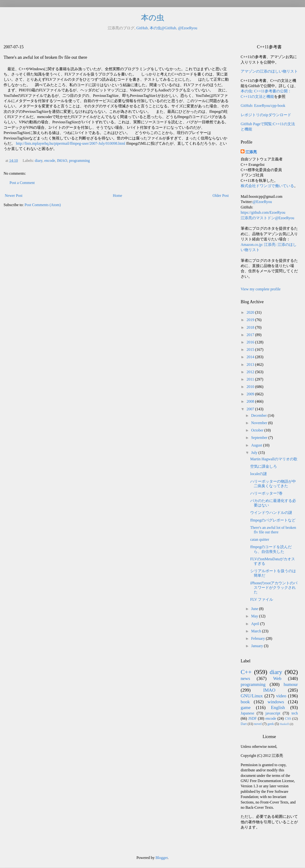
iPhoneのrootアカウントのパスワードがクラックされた (274, 588)
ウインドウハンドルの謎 (271, 513)
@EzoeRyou (188, 28)
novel (258, 724)
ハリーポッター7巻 (266, 493)
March (257, 631)
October (258, 430)
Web (277, 678)
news (245, 678)
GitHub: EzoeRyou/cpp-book (263, 106)
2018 (251, 327)
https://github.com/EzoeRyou (263, 212)
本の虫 (153, 18)
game (246, 707)
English (278, 707)
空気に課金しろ (264, 466)
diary (39, 161)
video (281, 696)
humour (291, 684)
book (245, 702)
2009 (251, 394)
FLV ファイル (262, 599)
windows (276, 702)
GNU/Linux (252, 696)
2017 (251, 335)
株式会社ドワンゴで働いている (267, 186)
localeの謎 (259, 474)
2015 (251, 350)
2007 (251, 409)
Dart (244, 724)
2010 (251, 387)
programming (79, 161)
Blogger (162, 858)
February (259, 638)
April (256, 624)
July (255, 453)
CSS (288, 719)
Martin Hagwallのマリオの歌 (274, 459)
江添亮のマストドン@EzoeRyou (267, 218)
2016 (251, 342)
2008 (251, 401)
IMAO (62, 161)
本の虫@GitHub (163, 28)
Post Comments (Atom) (43, 205)
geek (271, 724)
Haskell (284, 724)
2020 (251, 312)
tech (295, 713)
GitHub (142, 28)
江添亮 (251, 152)
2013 (251, 365)
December (259, 415)
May (255, 616)
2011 (251, 379)
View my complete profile (261, 289)
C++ (246, 672)
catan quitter (260, 539)
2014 (251, 357)
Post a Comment (22, 183)
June (255, 609)
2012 (251, 372)
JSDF (253, 718)
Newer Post (14, 196)
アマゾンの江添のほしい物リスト (269, 71)
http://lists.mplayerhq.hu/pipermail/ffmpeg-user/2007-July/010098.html (71, 143)
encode (50, 161)
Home (118, 196)
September (260, 438)
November (260, 423)
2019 (251, 320)
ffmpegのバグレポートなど (273, 520)
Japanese (247, 713)
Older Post (221, 196)
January (258, 646)
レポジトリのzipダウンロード (266, 115)
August (257, 445)
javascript (273, 713)
